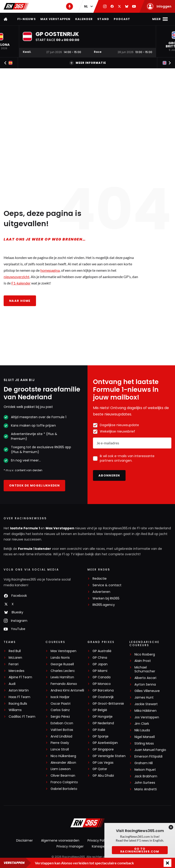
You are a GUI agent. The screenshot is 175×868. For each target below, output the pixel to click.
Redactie (100, 579)
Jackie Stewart (146, 704)
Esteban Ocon (62, 723)
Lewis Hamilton (62, 677)
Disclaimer (24, 840)
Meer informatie (88, 63)
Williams (15, 710)
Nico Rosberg (145, 654)
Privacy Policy (98, 840)
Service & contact (107, 585)
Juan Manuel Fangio (150, 750)
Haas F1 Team (19, 697)
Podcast (122, 19)
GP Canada (102, 677)
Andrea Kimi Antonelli (67, 690)
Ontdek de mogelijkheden (34, 485)
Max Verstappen (55, 19)
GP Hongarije (103, 717)
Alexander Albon (63, 763)
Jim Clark (142, 724)
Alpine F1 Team (20, 677)
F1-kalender (21, 283)
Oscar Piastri (60, 704)
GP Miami (100, 671)
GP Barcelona (103, 690)
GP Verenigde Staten (109, 756)
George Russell (62, 664)
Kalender (84, 19)
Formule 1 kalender (35, 549)
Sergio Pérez (60, 717)
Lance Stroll (60, 749)
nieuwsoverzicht (17, 277)
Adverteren (101, 592)
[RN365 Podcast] (69, 6)
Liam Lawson (61, 769)
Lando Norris (60, 658)
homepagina (50, 270)
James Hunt (144, 698)
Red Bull (15, 651)
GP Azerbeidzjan (105, 743)
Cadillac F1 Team (22, 717)
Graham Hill (144, 763)
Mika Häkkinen (145, 711)
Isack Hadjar (60, 697)
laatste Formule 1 (25, 528)
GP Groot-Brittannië (108, 704)
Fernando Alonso (64, 684)
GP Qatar (100, 769)
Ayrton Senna (145, 685)
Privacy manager (70, 846)
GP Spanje (100, 736)
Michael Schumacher (145, 669)
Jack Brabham (146, 776)
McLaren (15, 658)
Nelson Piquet (145, 770)
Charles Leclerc (63, 671)
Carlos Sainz (60, 710)
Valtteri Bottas (62, 730)
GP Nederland (103, 723)
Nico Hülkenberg (63, 756)
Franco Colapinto (64, 782)
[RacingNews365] (87, 823)
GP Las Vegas (103, 763)
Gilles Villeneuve (147, 691)
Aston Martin (19, 690)
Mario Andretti (146, 789)
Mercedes (17, 671)
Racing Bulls (18, 704)
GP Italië (99, 730)
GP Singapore (103, 749)
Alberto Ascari (145, 678)
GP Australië (102, 651)
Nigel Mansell (145, 737)
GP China (100, 658)
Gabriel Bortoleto (64, 789)
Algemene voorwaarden (60, 840)
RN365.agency (104, 605)
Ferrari (14, 664)
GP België (100, 710)
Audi (12, 684)
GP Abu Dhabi (103, 776)
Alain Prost (143, 661)
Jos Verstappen (147, 717)
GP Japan (100, 664)
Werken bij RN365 (106, 598)
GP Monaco (102, 684)
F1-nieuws (27, 19)
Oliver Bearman (63, 776)
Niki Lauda (142, 730)
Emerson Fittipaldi (148, 757)
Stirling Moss (144, 744)
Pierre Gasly (60, 743)
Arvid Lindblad (61, 736)
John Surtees (145, 783)
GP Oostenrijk (103, 697)
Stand (103, 19)
